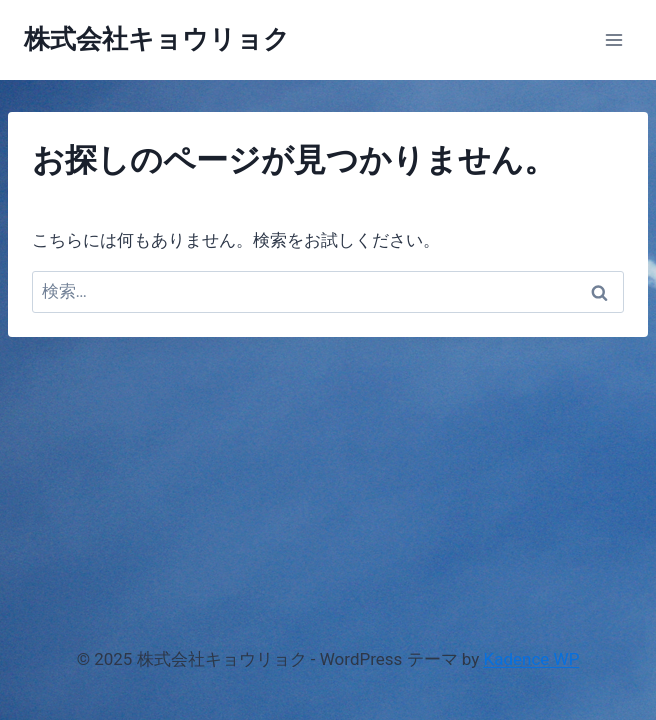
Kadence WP (532, 659)
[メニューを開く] (613, 39)
